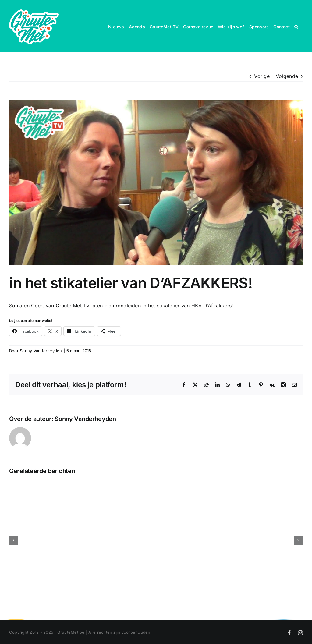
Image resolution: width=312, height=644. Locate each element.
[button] (296, 26)
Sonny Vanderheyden (41, 351)
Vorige (262, 76)
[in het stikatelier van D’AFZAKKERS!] (156, 182)
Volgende (287, 76)
